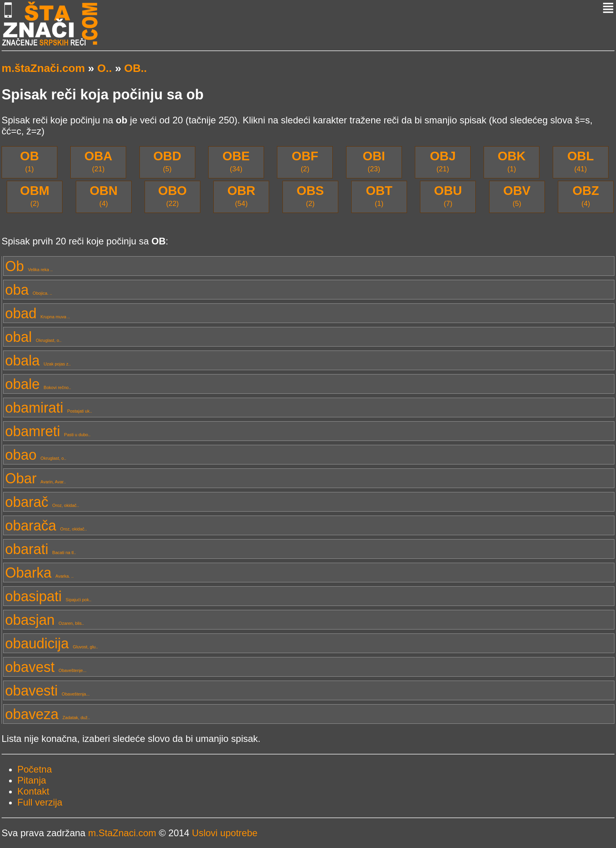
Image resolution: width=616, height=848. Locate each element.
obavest (46, 667)
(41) (581, 161)
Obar (35, 478)
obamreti (48, 431)
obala (38, 361)
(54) (241, 195)
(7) (448, 195)
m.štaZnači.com (43, 68)
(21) (98, 161)
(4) (104, 195)
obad (38, 313)
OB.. (136, 68)
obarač (42, 502)
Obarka (39, 573)
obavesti (47, 691)
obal (33, 337)
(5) (167, 161)
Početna (35, 769)
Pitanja (32, 780)
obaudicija (51, 643)
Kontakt (33, 791)
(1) (29, 161)
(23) (374, 161)
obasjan (45, 620)
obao (36, 455)
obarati (41, 549)
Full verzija (40, 802)
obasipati (48, 596)
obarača (46, 526)
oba (29, 290)
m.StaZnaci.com (122, 833)
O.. (104, 68)
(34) (236, 161)
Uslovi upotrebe (225, 833)
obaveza (48, 714)
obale (38, 384)
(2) (305, 161)
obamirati (49, 408)
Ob (29, 266)
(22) (173, 195)
